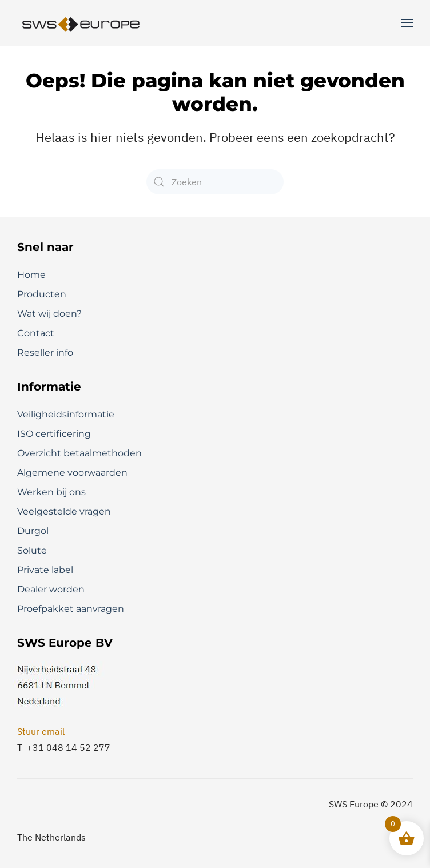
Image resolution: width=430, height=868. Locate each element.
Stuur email (41, 731)
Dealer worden (51, 589)
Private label (45, 570)
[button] (407, 23)
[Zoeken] (215, 182)
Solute (32, 550)
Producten (42, 294)
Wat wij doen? (49, 314)
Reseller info (45, 353)
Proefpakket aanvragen (71, 609)
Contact (36, 333)
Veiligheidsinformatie (66, 414)
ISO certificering (54, 434)
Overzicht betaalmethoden (79, 453)
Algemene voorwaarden (72, 473)
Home (31, 275)
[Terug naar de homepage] (81, 23)
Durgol (33, 531)
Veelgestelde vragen (64, 511)
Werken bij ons (51, 492)
